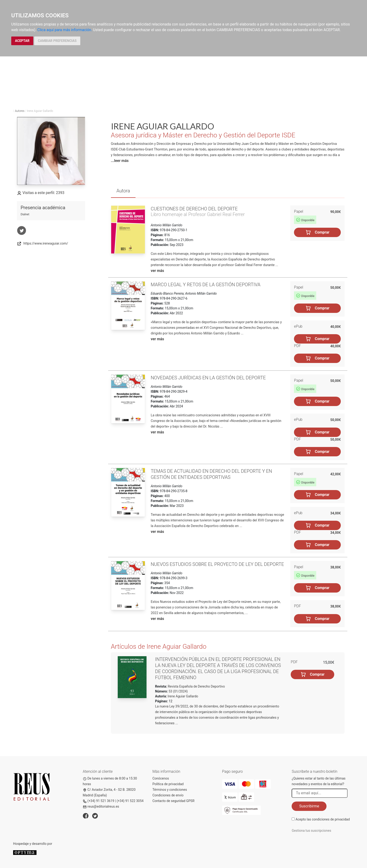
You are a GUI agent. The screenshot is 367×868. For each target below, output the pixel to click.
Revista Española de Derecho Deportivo (196, 686)
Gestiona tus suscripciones (311, 831)
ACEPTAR (22, 41)
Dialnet (25, 214)
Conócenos (161, 778)
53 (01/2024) (178, 691)
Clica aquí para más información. (65, 30)
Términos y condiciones (170, 790)
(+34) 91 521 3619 (99, 801)
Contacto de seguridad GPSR (173, 801)
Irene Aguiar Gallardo (183, 696)
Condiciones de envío (168, 795)
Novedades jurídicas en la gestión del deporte (208, 378)
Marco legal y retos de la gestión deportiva (206, 285)
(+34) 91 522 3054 (130, 801)
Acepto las (323, 819)
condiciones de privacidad (331, 819)
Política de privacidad (168, 784)
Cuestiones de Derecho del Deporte (194, 209)
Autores (20, 111)
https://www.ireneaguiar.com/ (42, 244)
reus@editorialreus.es (101, 806)
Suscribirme (309, 806)
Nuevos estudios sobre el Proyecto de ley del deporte (217, 564)
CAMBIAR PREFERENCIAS (57, 41)
